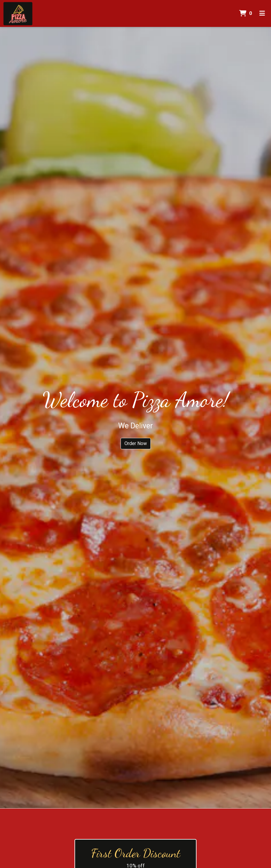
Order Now (136, 443)
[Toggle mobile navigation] (262, 13)
